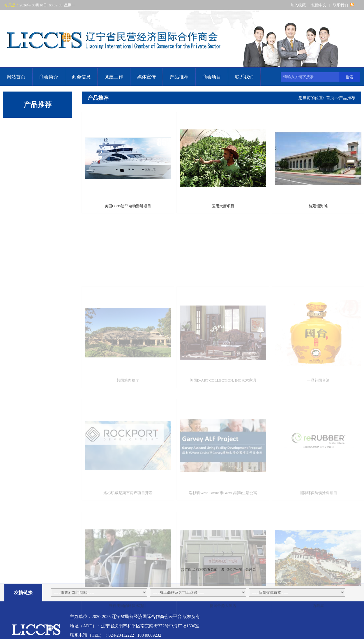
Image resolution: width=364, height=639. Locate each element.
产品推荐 (179, 77)
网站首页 (16, 77)
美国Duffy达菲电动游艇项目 (128, 213)
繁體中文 (319, 5)
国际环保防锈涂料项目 (318, 527)
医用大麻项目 (223, 213)
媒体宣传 (146, 77)
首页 (330, 98)
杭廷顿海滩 (318, 213)
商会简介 (49, 77)
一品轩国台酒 (318, 414)
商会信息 (81, 77)
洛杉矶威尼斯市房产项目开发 (128, 527)
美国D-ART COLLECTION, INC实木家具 (223, 414)
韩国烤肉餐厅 (128, 414)
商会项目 (212, 77)
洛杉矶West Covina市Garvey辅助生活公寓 (223, 527)
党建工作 (114, 77)
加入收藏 (298, 5)
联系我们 (340, 5)
